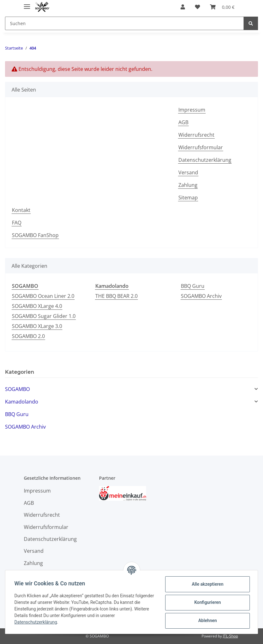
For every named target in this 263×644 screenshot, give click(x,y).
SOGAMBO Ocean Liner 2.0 (43, 296)
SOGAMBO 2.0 (28, 336)
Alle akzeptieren (206, 584)
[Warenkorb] (222, 7)
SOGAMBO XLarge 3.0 (37, 326)
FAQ (17, 223)
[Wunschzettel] (197, 7)
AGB (183, 122)
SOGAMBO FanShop (35, 235)
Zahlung (188, 185)
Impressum (192, 110)
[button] (183, 7)
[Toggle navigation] (27, 4)
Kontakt (21, 210)
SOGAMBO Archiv (201, 296)
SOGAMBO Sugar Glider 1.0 (44, 316)
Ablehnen (206, 620)
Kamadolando (22, 402)
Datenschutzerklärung (205, 160)
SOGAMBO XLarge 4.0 (37, 306)
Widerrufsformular (201, 147)
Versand (188, 172)
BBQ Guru (193, 286)
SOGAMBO (17, 389)
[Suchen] (124, 23)
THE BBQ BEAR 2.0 (116, 296)
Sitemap (188, 198)
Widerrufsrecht (196, 135)
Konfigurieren (206, 602)
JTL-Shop (230, 636)
